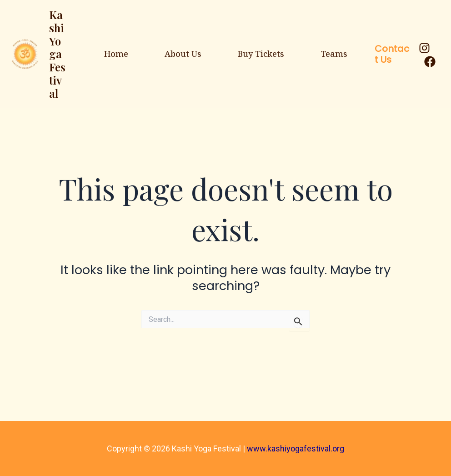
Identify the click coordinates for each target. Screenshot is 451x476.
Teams (334, 54)
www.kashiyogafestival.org (296, 448)
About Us (183, 54)
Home (116, 54)
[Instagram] (424, 48)
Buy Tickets (261, 54)
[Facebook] (430, 62)
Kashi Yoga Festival (57, 54)
